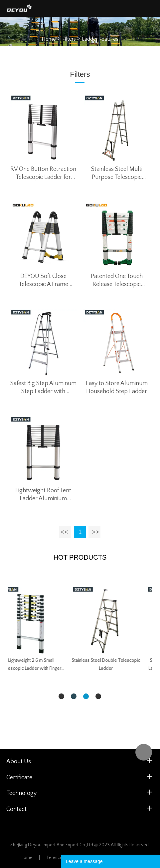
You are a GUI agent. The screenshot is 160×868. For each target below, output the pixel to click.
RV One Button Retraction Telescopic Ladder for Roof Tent (43, 174)
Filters (69, 39)
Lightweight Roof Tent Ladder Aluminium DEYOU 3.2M (43, 495)
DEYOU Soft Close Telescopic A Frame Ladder (43, 281)
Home (49, 39)
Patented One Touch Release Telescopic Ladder (117, 281)
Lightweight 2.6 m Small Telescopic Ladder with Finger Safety (117, 665)
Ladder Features (100, 39)
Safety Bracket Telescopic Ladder (43, 660)
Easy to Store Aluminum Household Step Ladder (117, 387)
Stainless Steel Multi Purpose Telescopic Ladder (117, 174)
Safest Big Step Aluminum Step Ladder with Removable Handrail (43, 388)
